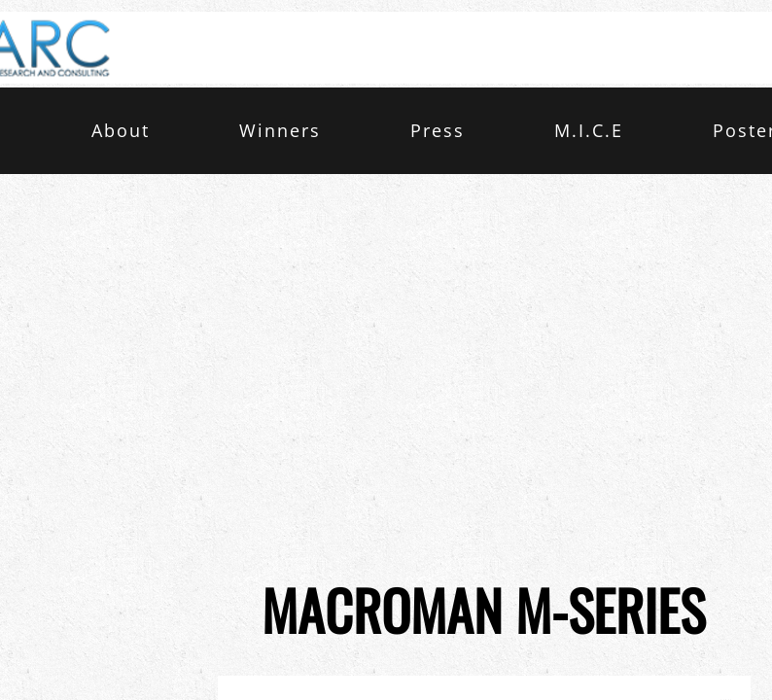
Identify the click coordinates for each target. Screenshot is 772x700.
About (121, 130)
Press (438, 130)
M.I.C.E (589, 130)
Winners (280, 130)
